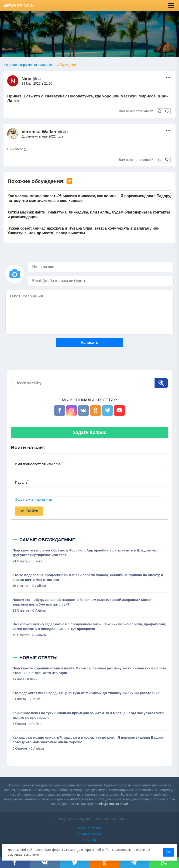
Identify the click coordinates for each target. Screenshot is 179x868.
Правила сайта (89, 834)
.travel (19, 5)
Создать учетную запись (33, 499)
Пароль (22, 482)
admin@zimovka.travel (111, 804)
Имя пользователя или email (39, 463)
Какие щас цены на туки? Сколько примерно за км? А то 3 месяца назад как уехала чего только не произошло (88, 715)
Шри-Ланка (28, 65)
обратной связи (82, 799)
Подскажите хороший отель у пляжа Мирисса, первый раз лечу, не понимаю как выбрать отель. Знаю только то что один (89, 671)
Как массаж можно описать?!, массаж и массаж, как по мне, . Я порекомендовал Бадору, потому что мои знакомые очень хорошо (89, 198)
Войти (29, 511)
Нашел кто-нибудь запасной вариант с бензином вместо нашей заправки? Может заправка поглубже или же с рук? (82, 602)
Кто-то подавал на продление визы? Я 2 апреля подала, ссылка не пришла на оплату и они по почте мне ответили (88, 577)
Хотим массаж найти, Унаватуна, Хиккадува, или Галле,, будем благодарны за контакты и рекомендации (89, 215)
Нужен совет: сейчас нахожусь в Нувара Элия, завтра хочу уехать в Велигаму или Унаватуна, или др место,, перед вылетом (83, 231)
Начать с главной (89, 828)
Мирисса (47, 65)
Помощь (89, 840)
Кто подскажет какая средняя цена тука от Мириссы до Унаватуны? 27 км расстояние (86, 693)
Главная (11, 65)
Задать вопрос (89, 432)
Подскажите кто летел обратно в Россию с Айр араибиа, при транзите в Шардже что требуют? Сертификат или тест (85, 553)
